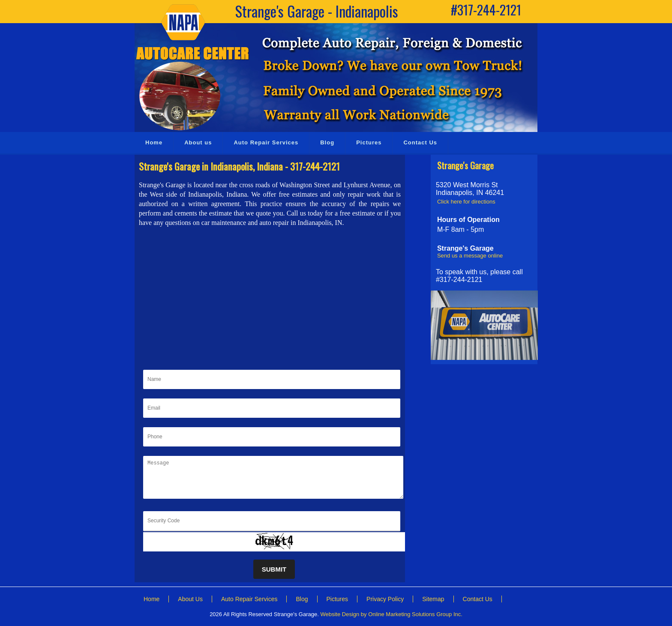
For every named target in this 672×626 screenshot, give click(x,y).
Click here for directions (466, 202)
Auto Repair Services (249, 599)
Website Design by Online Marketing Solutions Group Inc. (391, 614)
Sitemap (433, 599)
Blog (302, 599)
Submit (274, 569)
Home (151, 599)
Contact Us (478, 599)
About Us (190, 599)
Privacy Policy (385, 599)
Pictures (337, 599)
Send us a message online (470, 256)
